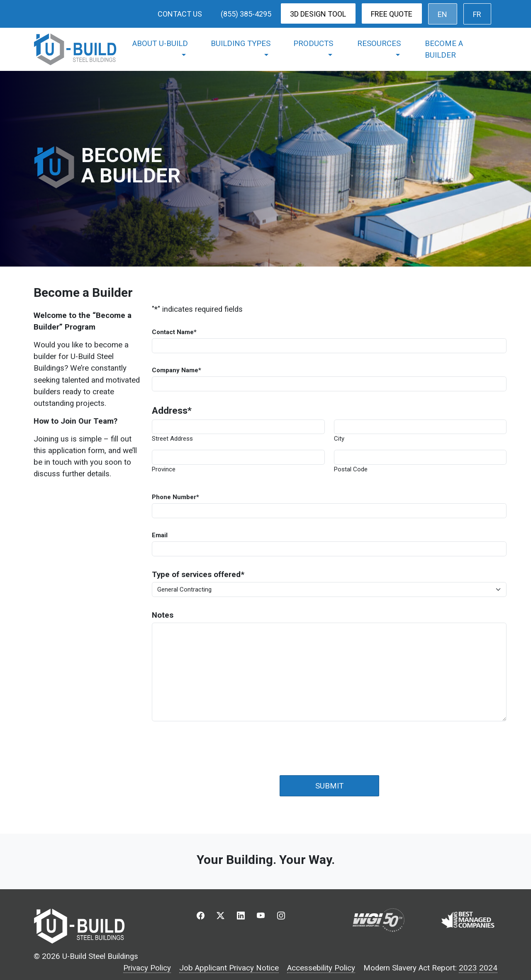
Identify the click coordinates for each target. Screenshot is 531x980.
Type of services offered (198, 575)
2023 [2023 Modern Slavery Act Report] (468, 968)
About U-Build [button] (160, 44)
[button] (200, 918)
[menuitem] (443, 14)
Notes (163, 615)
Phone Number (175, 497)
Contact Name (174, 332)
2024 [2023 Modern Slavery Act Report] (488, 968)
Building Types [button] (241, 44)
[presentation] (215, 744)
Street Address (172, 439)
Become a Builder (444, 49)
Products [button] (313, 44)
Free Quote (392, 14)
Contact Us (180, 14)
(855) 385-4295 (246, 14)
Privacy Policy (147, 968)
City (339, 439)
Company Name (177, 370)
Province (164, 469)
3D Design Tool (318, 14)
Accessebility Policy (321, 968)
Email (160, 535)
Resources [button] (379, 44)
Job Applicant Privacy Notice (229, 968)
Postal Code (351, 469)
